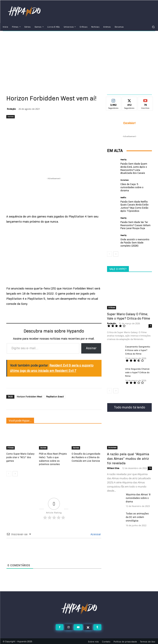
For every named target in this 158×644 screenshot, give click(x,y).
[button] (153, 27)
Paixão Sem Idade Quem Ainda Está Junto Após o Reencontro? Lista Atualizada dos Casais (134, 168)
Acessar (95, 533)
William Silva (113, 467)
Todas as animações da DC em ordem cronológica (139, 516)
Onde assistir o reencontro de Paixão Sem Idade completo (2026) (135, 242)
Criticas (112, 307)
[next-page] (15, 473)
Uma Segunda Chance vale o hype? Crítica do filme (137, 372)
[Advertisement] (79, 61)
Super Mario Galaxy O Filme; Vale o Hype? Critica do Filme (129, 316)
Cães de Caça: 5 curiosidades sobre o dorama (132, 187)
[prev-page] (9, 473)
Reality (123, 160)
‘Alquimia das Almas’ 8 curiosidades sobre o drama (138, 497)
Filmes (11, 448)
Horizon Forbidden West (29, 397)
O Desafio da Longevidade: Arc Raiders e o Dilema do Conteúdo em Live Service (86, 457)
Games (11, 117)
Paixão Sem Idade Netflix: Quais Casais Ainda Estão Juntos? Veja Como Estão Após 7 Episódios (134, 206)
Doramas (124, 180)
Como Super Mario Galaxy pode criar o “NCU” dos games (20, 457)
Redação (11, 109)
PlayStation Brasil (55, 397)
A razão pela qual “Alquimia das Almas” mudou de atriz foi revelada (129, 458)
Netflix (123, 197)
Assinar (91, 348)
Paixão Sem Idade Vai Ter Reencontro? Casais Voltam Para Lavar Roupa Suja (135, 225)
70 (150, 467)
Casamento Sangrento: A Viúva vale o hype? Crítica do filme (138, 350)
